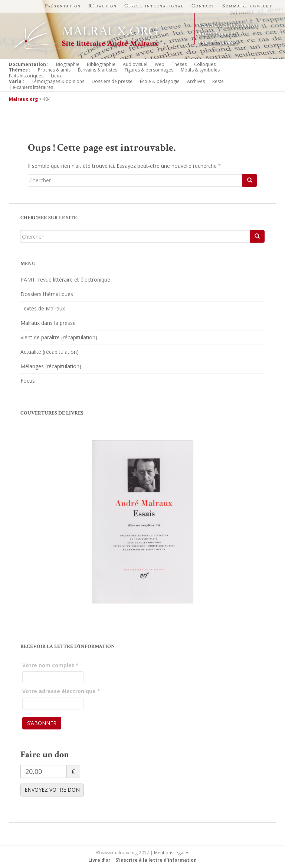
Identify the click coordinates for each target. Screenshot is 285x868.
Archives (196, 81)
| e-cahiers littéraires (31, 87)
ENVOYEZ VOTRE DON (52, 790)
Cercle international (154, 6)
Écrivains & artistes (98, 70)
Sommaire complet (247, 6)
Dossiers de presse (112, 81)
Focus (28, 381)
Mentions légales (172, 853)
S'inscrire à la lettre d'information (156, 860)
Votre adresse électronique (61, 691)
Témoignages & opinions (58, 81)
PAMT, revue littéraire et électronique (65, 280)
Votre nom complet (50, 665)
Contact (203, 6)
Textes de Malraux (43, 308)
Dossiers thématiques (47, 294)
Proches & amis (54, 70)
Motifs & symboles (200, 70)
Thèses (179, 64)
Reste (218, 81)
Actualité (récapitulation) (50, 352)
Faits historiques (26, 76)
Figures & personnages (149, 70)
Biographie (68, 64)
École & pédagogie (160, 81)
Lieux (56, 76)
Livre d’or (99, 860)
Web (160, 64)
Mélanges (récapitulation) (51, 366)
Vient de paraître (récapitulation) (59, 337)
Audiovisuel (135, 64)
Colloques (205, 64)
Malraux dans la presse (48, 323)
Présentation (63, 6)
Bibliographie (101, 64)
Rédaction (103, 6)
